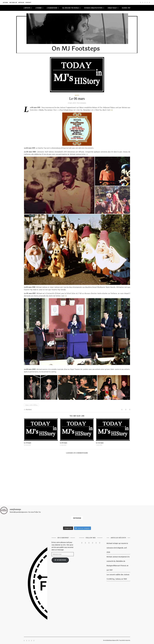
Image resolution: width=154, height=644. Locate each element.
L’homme (39, 8)
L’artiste (27, 8)
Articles (21, 2)
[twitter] (145, 2)
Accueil (5, 2)
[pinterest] (147, 2)
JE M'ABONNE (60, 560)
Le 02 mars (64, 443)
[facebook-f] (143, 2)
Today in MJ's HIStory (31, 405)
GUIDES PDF (126, 8)
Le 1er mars (100, 443)
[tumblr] (149, 2)
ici (111, 110)
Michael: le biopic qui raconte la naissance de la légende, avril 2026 (117, 548)
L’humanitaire (52, 8)
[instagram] (141, 2)
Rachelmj (29, 409)
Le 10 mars (27, 443)
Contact (28, 2)
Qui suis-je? (13, 2)
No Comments (82, 103)
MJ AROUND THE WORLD (71, 8)
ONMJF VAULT (112, 8)
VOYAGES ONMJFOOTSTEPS (93, 8)
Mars (77, 95)
